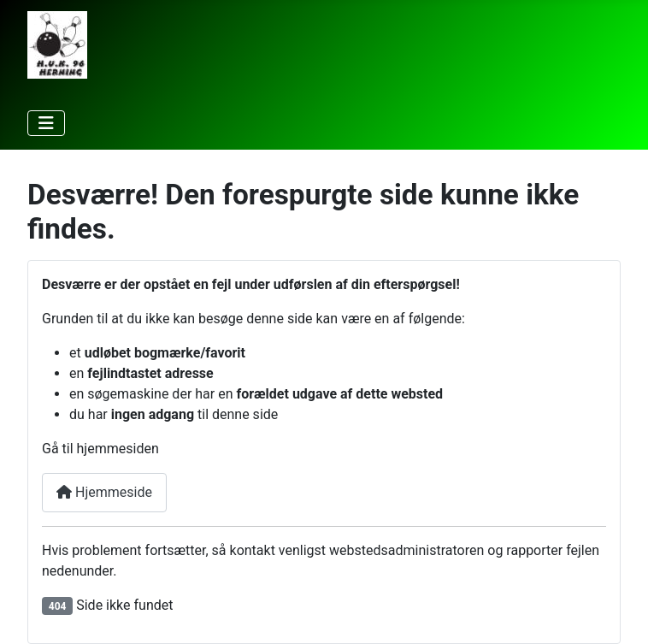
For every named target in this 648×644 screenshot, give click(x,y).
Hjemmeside (104, 492)
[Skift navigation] (46, 123)
